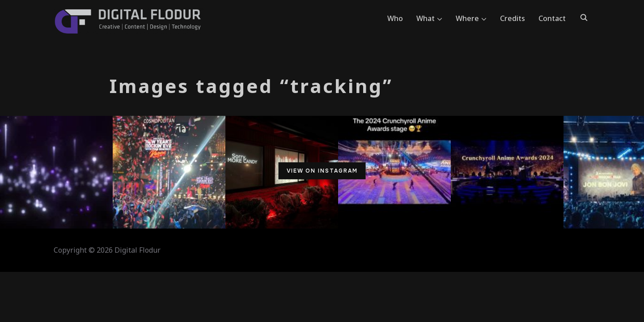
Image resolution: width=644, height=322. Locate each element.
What (426, 18)
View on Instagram (322, 171)
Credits (513, 18)
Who (395, 18)
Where (467, 18)
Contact (552, 18)
